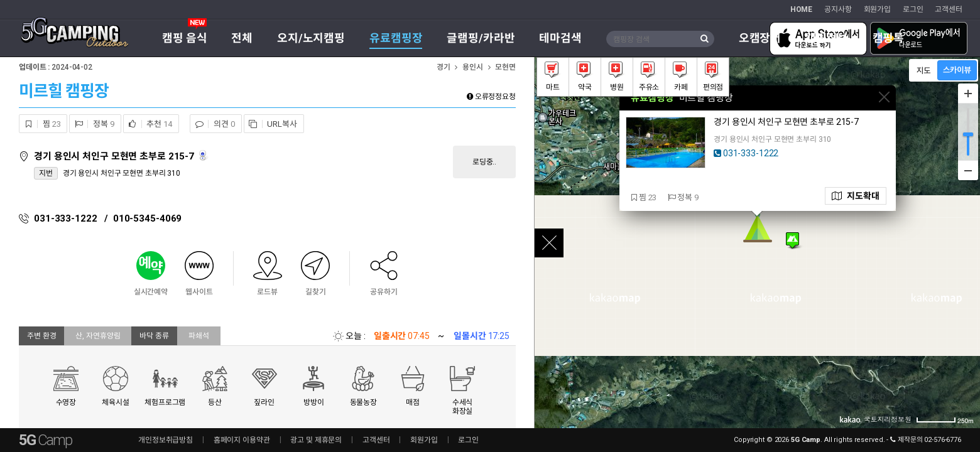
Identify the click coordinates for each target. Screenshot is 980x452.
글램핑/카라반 (481, 38)
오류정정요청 (491, 97)
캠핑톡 (889, 38)
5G (45, 440)
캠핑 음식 (184, 38)
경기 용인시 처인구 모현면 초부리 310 (122, 173)
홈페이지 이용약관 (242, 440)
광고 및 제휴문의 (316, 440)
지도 (856, 196)
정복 (92, 124)
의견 (212, 124)
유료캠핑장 (396, 38)
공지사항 (838, 9)
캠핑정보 (827, 38)
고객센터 (949, 9)
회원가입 (878, 9)
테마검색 (560, 38)
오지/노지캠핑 (311, 38)
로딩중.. (484, 162)
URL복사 (271, 124)
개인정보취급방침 (166, 440)
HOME (802, 9)
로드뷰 (204, 155)
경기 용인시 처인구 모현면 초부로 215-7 (115, 156)
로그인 (913, 9)
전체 (242, 38)
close (549, 243)
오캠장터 (760, 38)
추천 (148, 124)
